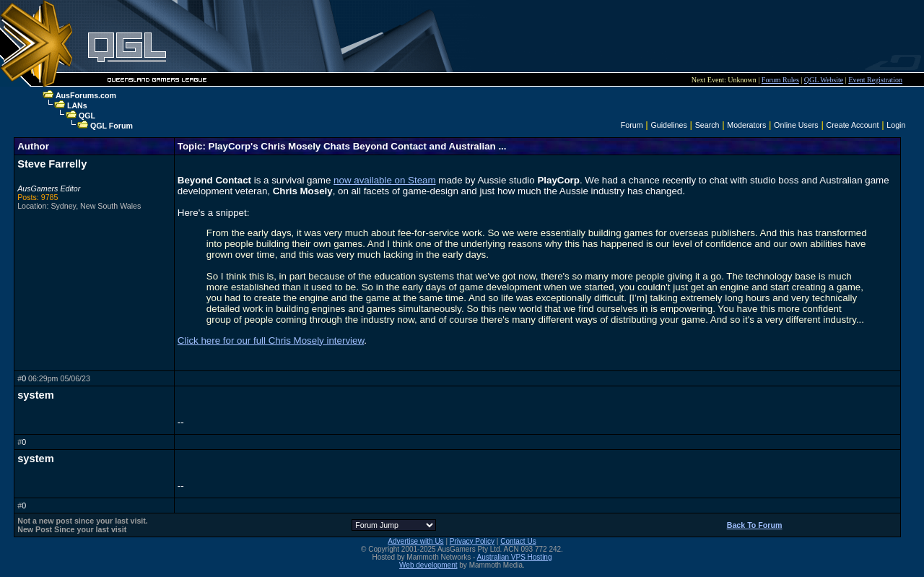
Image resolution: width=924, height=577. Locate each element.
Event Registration (875, 80)
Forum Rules (780, 80)
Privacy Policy (472, 541)
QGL (87, 116)
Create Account (853, 125)
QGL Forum (112, 126)
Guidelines (668, 125)
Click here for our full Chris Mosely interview (271, 340)
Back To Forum (755, 525)
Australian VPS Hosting (515, 557)
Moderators (746, 125)
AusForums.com (86, 95)
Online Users (796, 125)
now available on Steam (385, 180)
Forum (632, 125)
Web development (428, 565)
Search (707, 125)
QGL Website (824, 80)
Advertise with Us (415, 541)
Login (896, 125)
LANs (77, 105)
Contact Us (518, 541)
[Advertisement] (601, 36)
